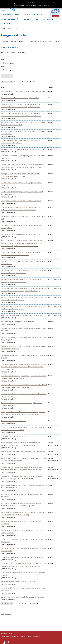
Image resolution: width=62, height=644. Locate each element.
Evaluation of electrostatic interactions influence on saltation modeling (23, 557)
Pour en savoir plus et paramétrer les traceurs (25, 6)
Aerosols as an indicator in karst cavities (13, 421)
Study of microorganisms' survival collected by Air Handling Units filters (23, 234)
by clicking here (43, 41)
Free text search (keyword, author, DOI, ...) (31, 55)
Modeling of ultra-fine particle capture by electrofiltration (19, 582)
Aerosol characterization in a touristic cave (14, 436)
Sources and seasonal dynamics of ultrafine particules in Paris (20, 98)
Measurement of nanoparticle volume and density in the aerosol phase (23, 452)
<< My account (6, 614)
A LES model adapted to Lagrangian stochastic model (18, 322)
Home (3, 28)
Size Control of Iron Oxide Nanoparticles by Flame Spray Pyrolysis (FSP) (23, 597)
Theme (31, 69)
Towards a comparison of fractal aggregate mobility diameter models (23, 315)
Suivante (36, 82)
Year (31, 62)
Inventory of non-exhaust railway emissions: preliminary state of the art (23, 149)
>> (60, 619)
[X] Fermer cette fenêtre (43, 6)
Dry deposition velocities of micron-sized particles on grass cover (21, 201)
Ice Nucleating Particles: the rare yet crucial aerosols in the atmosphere (23, 91)
